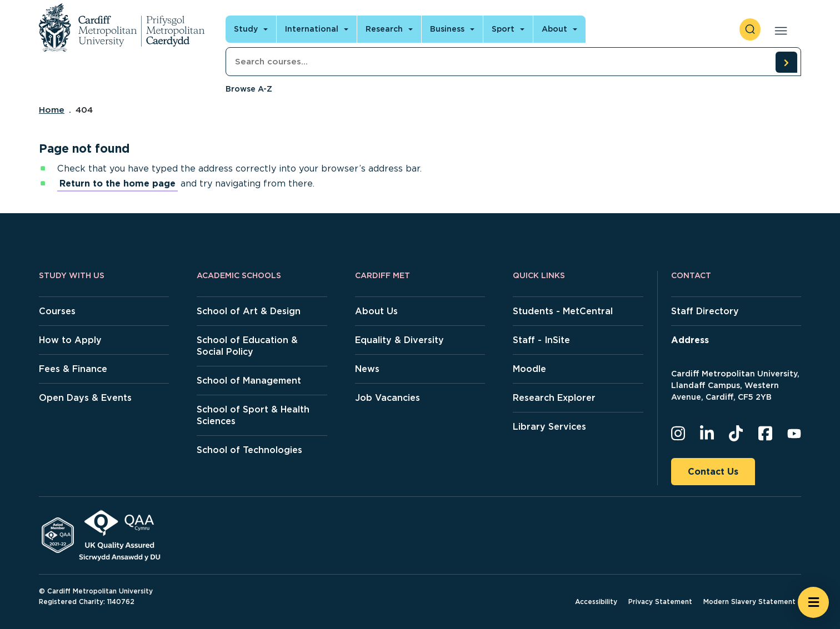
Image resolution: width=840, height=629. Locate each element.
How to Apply (70, 340)
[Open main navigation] (779, 29)
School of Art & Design (249, 311)
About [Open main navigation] (554, 29)
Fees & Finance (73, 369)
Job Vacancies (387, 398)
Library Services (549, 427)
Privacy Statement (660, 602)
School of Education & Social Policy (247, 346)
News (367, 369)
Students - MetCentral (563, 311)
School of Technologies (249, 450)
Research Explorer (554, 398)
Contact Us (713, 472)
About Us (376, 311)
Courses (57, 311)
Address (690, 340)
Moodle (529, 369)
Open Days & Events (85, 398)
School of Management (249, 381)
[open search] (750, 29)
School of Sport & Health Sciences (253, 415)
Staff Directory (705, 311)
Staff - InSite (541, 340)
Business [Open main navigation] (447, 29)
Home (52, 110)
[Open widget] (813, 602)
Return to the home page (117, 183)
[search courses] (786, 62)
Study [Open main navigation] (246, 29)
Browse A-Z (249, 89)
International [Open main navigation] (312, 29)
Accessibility (596, 602)
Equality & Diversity (399, 340)
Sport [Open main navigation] (503, 29)
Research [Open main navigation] (384, 29)
